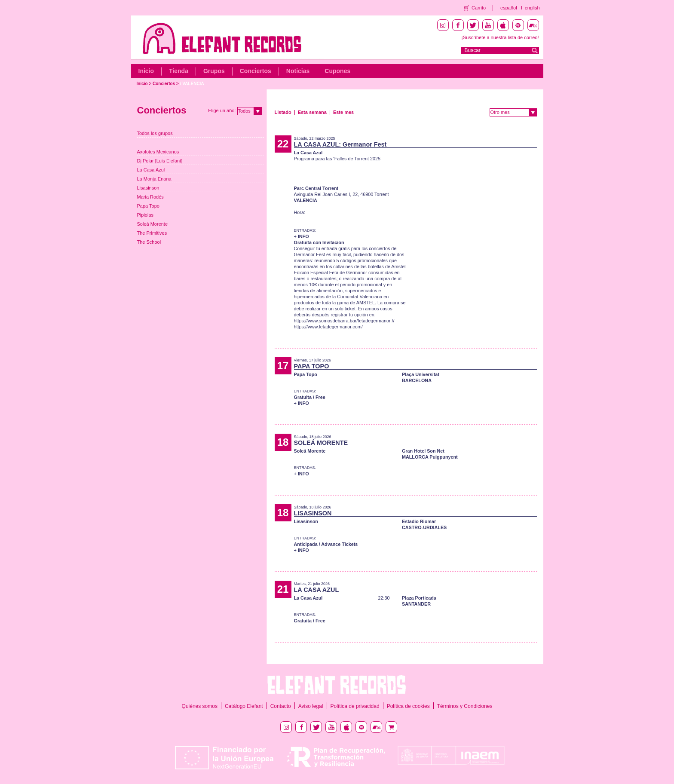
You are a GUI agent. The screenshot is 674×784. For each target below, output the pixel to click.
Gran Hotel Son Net (423, 451)
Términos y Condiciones (465, 706)
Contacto (281, 706)
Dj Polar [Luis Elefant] (160, 161)
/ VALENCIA (192, 84)
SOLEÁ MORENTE (321, 443)
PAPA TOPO (312, 366)
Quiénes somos (200, 706)
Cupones (337, 71)
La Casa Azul (151, 170)
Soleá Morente (153, 224)
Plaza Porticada (419, 598)
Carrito (479, 8)
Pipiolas (146, 215)
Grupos (214, 71)
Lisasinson (148, 188)
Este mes (343, 112)
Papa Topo (148, 206)
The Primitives (152, 233)
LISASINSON (313, 513)
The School (149, 242)
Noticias (298, 71)
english (532, 8)
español (509, 8)
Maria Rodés (150, 197)
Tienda (179, 71)
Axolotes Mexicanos (158, 152)
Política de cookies (408, 706)
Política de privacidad (355, 706)
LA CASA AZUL (317, 590)
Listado (283, 112)
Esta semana (312, 112)
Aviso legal (311, 706)
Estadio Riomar (419, 521)
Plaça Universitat (421, 374)
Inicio (146, 71)
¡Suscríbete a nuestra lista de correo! (500, 37)
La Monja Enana (154, 179)
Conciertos (256, 71)
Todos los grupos (155, 133)
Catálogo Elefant (244, 706)
